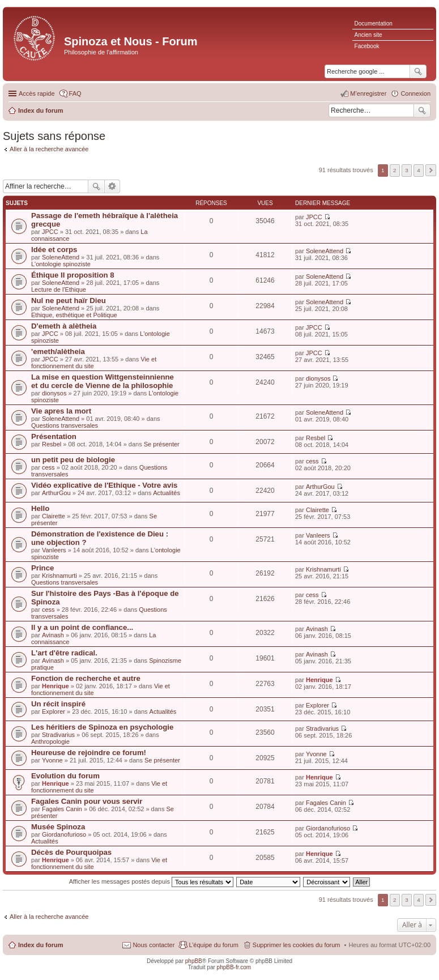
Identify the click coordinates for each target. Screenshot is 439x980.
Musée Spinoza (58, 827)
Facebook (367, 46)
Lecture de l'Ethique (59, 289)
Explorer (54, 711)
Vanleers (54, 550)
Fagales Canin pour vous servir (87, 801)
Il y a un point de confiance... (82, 627)
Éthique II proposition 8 (73, 275)
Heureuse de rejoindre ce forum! (89, 753)
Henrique (56, 686)
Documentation (374, 24)
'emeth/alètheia (58, 351)
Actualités (167, 493)
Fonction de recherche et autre (86, 678)
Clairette (54, 516)
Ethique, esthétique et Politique (74, 315)
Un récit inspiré (58, 704)
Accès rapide (37, 93)
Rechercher (422, 110)
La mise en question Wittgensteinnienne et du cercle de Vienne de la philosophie (103, 381)
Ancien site (368, 35)
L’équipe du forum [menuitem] (213, 945)
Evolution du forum (65, 776)
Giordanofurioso (64, 834)
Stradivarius (58, 735)
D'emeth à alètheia (64, 326)
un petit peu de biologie (73, 460)
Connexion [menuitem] (415, 93)
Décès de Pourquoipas (71, 852)
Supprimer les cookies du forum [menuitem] (297, 945)
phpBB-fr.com (234, 967)
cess (48, 467)
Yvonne (52, 760)
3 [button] (407, 170)
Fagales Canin (62, 809)
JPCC (50, 232)
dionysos (54, 393)
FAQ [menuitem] (75, 93)
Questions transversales (65, 425)
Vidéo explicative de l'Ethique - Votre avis (104, 485)
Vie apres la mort (61, 411)
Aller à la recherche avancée (49, 149)
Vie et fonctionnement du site (94, 363)
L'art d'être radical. (64, 653)
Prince (42, 568)
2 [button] (395, 170)
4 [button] (419, 170)
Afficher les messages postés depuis (151, 881)
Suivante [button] (431, 170)
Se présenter (162, 444)
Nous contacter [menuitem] (154, 945)
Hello (40, 508)
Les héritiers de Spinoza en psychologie (102, 727)
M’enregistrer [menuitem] (368, 93)
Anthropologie (50, 742)
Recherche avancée (112, 186)
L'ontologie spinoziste (61, 264)
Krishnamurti (59, 576)
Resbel (52, 444)
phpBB (194, 961)
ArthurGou (56, 493)
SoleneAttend (61, 257)
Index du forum (41, 945)
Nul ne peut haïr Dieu (69, 301)
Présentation (54, 436)
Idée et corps (54, 250)
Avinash (53, 635)
